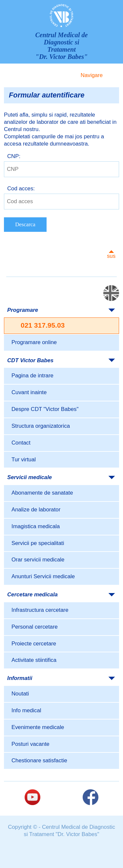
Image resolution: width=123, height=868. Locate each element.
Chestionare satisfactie (39, 760)
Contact (21, 443)
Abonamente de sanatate (42, 493)
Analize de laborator (36, 510)
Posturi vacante (31, 744)
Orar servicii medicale (38, 560)
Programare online (34, 342)
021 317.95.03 (43, 325)
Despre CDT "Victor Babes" (45, 409)
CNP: (14, 156)
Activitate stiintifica (34, 660)
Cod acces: (21, 189)
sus (111, 256)
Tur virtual (24, 460)
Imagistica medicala (36, 526)
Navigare (92, 75)
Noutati (20, 694)
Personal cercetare (35, 627)
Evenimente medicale (38, 727)
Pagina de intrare (32, 376)
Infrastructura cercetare (40, 610)
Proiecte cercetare (34, 644)
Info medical (26, 710)
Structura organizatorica (41, 426)
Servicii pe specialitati (38, 543)
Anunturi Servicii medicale (43, 576)
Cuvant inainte (29, 392)
